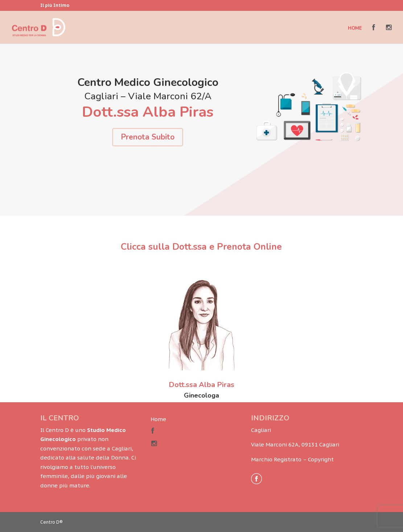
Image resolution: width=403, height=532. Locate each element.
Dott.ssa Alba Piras (201, 385)
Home (355, 29)
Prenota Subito (148, 137)
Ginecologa (201, 395)
